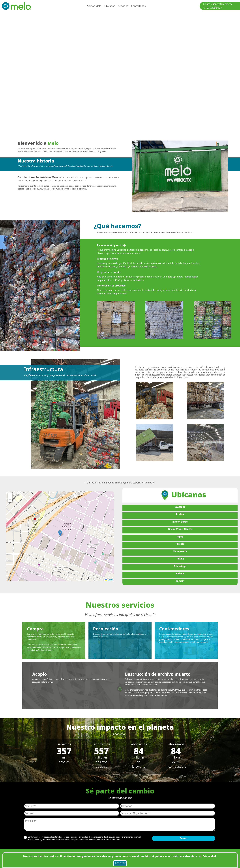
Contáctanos (138, 6)
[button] (60, 533)
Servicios (123, 6)
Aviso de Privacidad (204, 856)
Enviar (184, 838)
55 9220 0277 (213, 8)
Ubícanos (110, 6)
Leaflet (109, 580)
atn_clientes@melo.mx (218, 4)
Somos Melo (94, 6)
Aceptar (120, 863)
